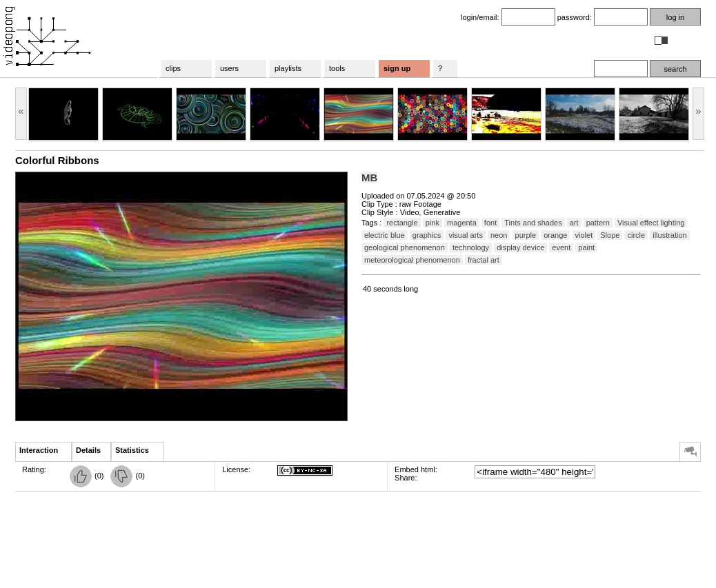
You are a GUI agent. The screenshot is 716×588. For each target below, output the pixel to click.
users (229, 68)
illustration (670, 235)
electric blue (385, 235)
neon (499, 235)
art (574, 223)
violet (584, 235)
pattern (598, 223)
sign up (397, 68)
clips (173, 68)
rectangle (402, 223)
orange (555, 235)
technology (471, 247)
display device (520, 247)
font (490, 223)
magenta (462, 223)
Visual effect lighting (651, 223)
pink (432, 223)
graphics (427, 235)
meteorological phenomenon (412, 260)
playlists (288, 68)
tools (337, 68)
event (561, 247)
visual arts (466, 235)
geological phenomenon (405, 247)
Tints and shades (533, 223)
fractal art (484, 260)
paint (586, 247)
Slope (610, 235)
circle (636, 235)
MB (369, 178)
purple (526, 235)
